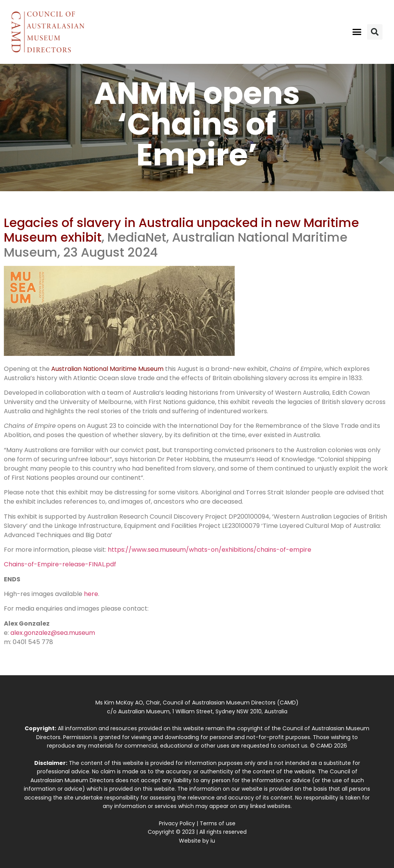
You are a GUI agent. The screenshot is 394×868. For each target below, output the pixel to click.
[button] (357, 32)
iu (213, 841)
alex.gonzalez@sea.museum (53, 633)
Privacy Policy (177, 823)
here (91, 594)
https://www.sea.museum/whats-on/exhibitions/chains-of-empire (210, 550)
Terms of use (218, 823)
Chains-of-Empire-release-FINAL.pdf (60, 564)
